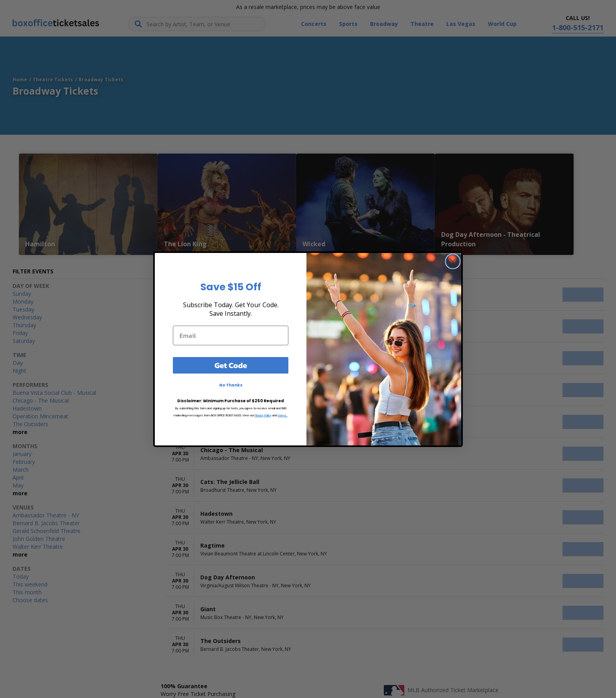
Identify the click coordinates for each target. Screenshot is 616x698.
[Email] (231, 335)
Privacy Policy (263, 415)
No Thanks (231, 385)
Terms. (283, 415)
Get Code (231, 365)
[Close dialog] (453, 261)
